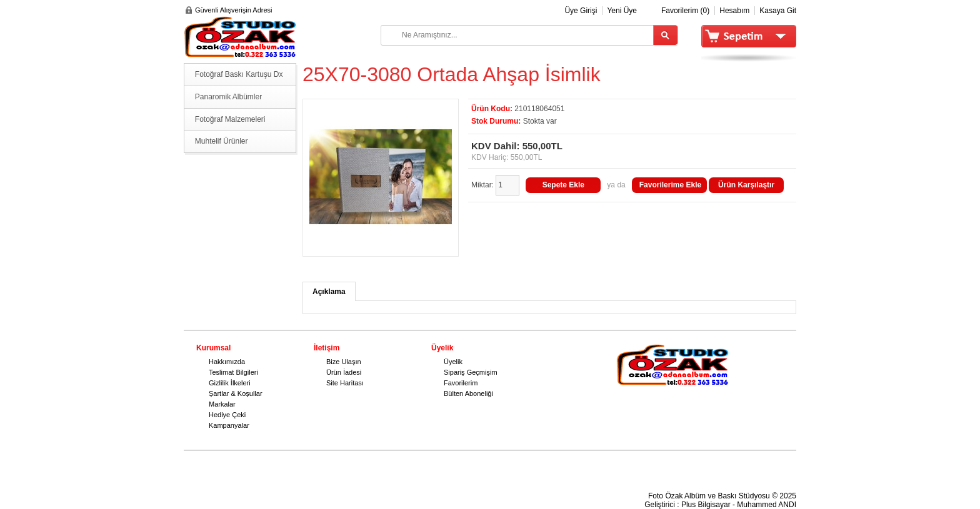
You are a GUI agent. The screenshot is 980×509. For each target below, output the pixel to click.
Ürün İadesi (344, 372)
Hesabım (734, 11)
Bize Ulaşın (344, 362)
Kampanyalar (229, 425)
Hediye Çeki (227, 415)
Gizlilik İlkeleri (230, 383)
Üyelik (453, 362)
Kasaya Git (778, 11)
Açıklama (329, 292)
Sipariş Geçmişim (471, 372)
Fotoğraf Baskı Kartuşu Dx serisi (239, 78)
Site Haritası (345, 383)
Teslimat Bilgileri (233, 372)
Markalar (222, 404)
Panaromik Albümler (228, 97)
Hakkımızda (227, 362)
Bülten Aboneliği (468, 393)
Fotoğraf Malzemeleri (230, 119)
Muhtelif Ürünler (222, 141)
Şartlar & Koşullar (236, 393)
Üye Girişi (581, 11)
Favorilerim (461, 383)
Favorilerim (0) (685, 11)
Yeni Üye (622, 11)
